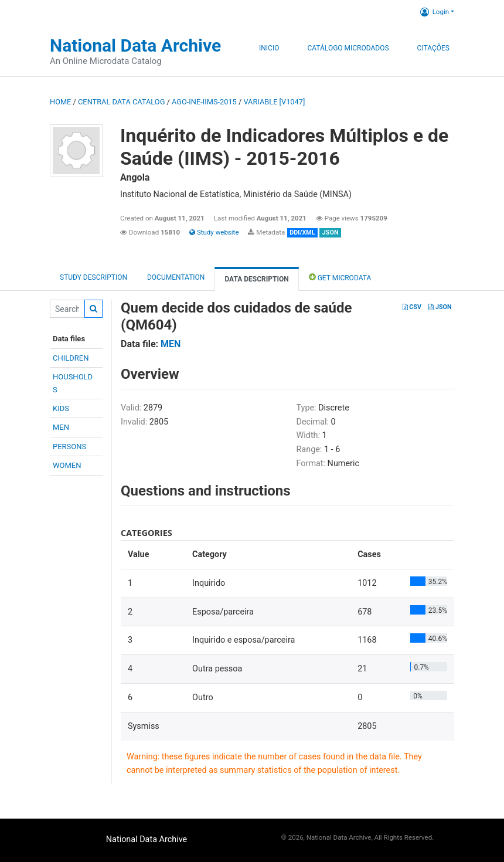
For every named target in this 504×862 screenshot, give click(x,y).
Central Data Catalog (121, 102)
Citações (433, 48)
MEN (61, 427)
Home (60, 102)
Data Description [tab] (256, 279)
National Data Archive (135, 45)
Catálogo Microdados (348, 48)
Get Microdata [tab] (340, 277)
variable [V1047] (274, 102)
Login (435, 12)
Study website (214, 232)
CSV (412, 307)
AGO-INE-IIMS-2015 (204, 102)
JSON (440, 307)
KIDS (61, 408)
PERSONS (69, 447)
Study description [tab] (93, 277)
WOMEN (67, 465)
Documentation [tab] (176, 277)
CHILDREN (71, 358)
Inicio (269, 48)
